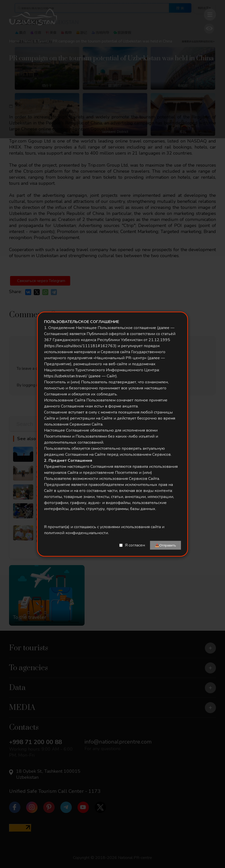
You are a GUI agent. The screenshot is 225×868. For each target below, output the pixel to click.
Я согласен (135, 545)
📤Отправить (165, 545)
